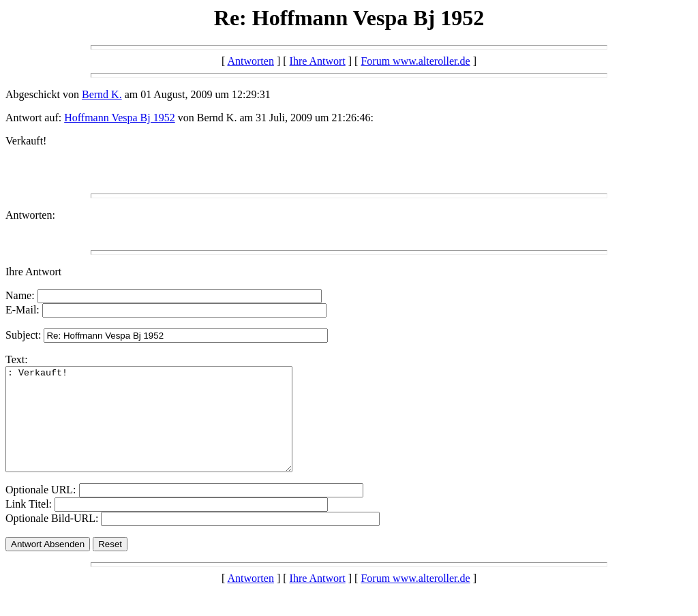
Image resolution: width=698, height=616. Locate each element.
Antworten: (30, 215)
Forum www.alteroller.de (415, 61)
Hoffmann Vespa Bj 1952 (120, 118)
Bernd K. (102, 94)
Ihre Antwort (318, 61)
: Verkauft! (166, 429)
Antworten (250, 61)
